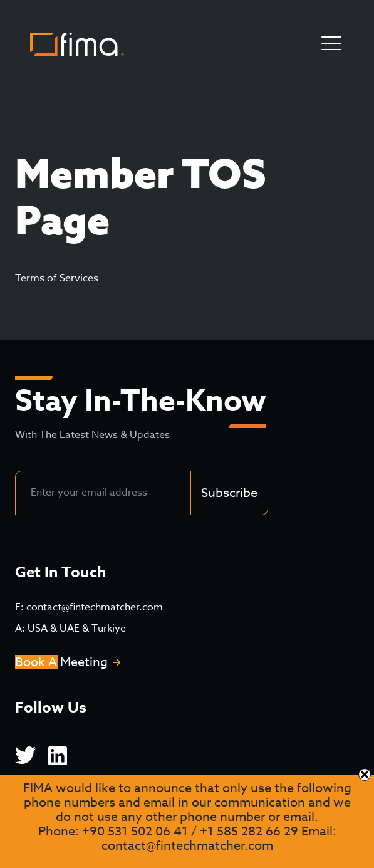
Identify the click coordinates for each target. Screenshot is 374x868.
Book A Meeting (61, 662)
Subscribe (229, 493)
